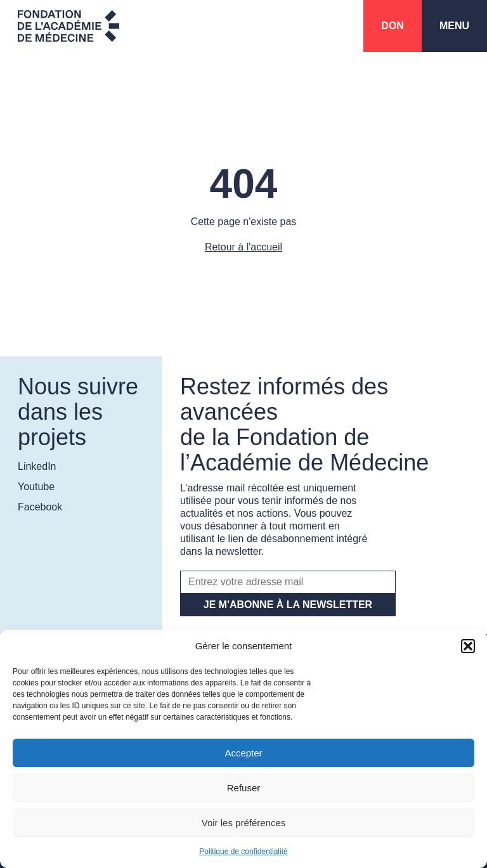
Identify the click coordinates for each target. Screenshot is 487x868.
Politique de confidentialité (243, 852)
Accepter (243, 753)
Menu (454, 26)
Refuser (244, 788)
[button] (468, 646)
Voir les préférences (244, 823)
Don (393, 26)
